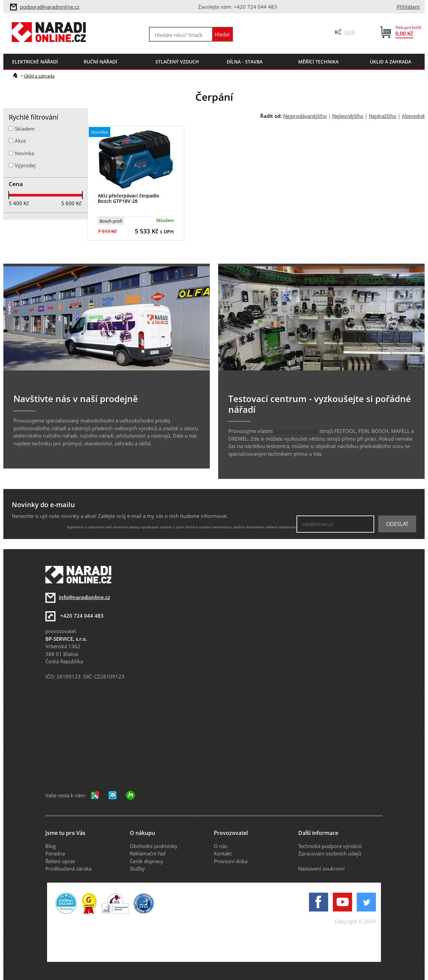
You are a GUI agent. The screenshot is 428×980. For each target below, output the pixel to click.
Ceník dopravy (146, 861)
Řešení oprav (60, 861)
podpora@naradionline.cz (50, 7)
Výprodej (25, 165)
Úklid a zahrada (39, 76)
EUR (350, 32)
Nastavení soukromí (321, 868)
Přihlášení (408, 7)
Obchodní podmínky (154, 846)
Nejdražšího (383, 116)
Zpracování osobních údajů (330, 853)
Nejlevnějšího (348, 116)
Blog (51, 846)
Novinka (24, 153)
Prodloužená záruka (68, 868)
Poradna (55, 853)
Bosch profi (111, 221)
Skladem (25, 129)
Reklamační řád (148, 853)
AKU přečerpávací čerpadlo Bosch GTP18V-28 (129, 198)
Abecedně (413, 116)
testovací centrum (296, 431)
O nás (221, 846)
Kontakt (223, 853)
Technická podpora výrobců (330, 846)
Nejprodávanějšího (305, 116)
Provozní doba (231, 861)
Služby (137, 868)
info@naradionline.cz (84, 597)
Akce (20, 141)
